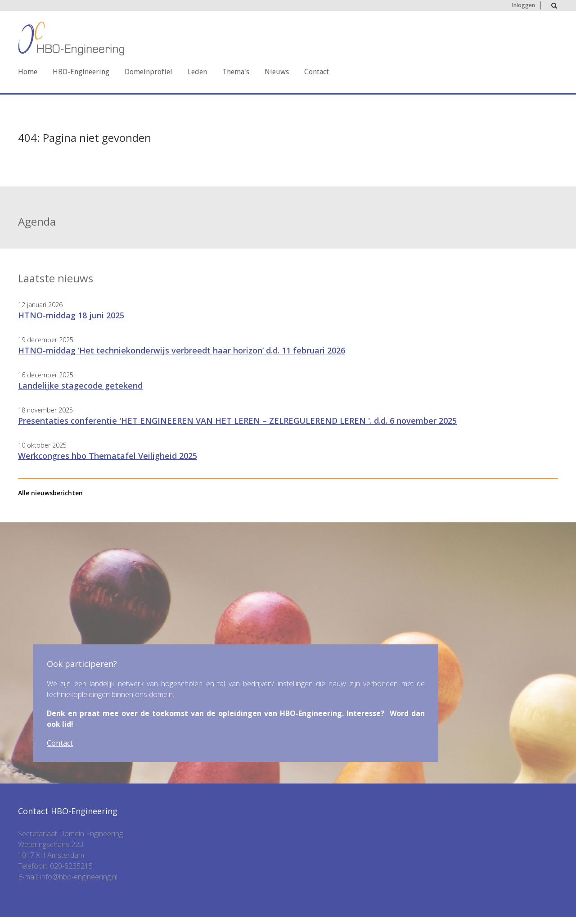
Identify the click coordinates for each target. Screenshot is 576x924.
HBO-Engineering (81, 72)
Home (28, 72)
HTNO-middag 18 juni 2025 (71, 315)
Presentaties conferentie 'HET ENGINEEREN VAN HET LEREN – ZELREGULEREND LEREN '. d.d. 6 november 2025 (237, 421)
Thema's (236, 72)
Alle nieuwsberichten (50, 493)
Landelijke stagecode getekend (80, 385)
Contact (317, 72)
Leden (197, 72)
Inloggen (524, 5)
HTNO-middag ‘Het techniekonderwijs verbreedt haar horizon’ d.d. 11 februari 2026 (182, 350)
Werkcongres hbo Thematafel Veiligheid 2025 (108, 456)
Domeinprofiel (148, 72)
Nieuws (277, 72)
